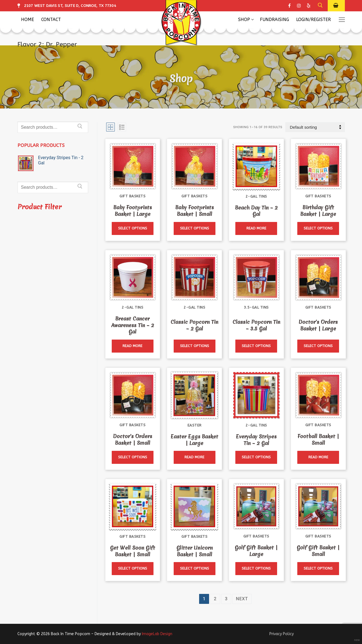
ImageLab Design (157, 634)
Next (242, 599)
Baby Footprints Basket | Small (195, 211)
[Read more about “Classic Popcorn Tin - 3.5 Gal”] (256, 346)
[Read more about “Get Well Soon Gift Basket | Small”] (133, 569)
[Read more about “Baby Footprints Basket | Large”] (133, 228)
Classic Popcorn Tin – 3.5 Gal (256, 325)
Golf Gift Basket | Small (318, 551)
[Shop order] (315, 127)
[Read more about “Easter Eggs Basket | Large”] (195, 457)
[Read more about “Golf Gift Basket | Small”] (318, 569)
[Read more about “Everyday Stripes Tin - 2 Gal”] (256, 457)
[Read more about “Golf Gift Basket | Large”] (256, 569)
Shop (181, 79)
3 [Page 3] (226, 599)
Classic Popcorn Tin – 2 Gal (194, 325)
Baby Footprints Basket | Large (133, 211)
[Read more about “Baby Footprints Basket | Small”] (195, 228)
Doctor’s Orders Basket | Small (133, 440)
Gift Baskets (132, 196)
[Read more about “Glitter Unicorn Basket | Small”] (195, 569)
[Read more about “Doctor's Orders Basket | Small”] (133, 457)
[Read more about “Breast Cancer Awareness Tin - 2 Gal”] (133, 346)
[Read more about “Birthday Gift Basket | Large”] (318, 228)
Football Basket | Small (318, 440)
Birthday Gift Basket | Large (318, 211)
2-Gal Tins (256, 196)
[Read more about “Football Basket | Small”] (318, 457)
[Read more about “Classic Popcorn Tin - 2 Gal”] (195, 346)
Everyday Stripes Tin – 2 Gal (256, 440)
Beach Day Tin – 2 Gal (256, 211)
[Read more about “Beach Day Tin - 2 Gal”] (256, 228)
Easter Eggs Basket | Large (194, 440)
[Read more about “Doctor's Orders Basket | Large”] (318, 346)
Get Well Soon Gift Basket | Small (133, 551)
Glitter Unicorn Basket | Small (195, 551)
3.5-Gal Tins (256, 307)
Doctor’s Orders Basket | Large (318, 325)
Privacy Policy (282, 634)
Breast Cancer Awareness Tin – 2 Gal (133, 325)
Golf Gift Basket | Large (256, 551)
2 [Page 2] (215, 599)
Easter (195, 425)
